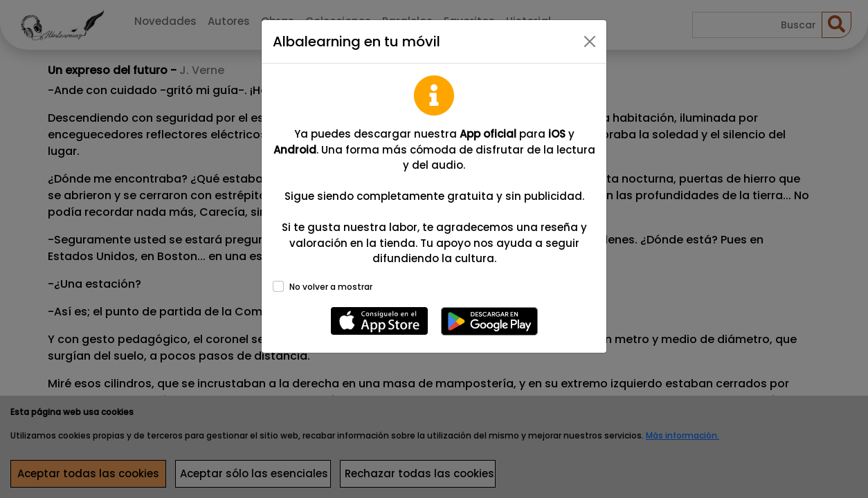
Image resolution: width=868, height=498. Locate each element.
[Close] (590, 41)
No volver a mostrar (331, 287)
